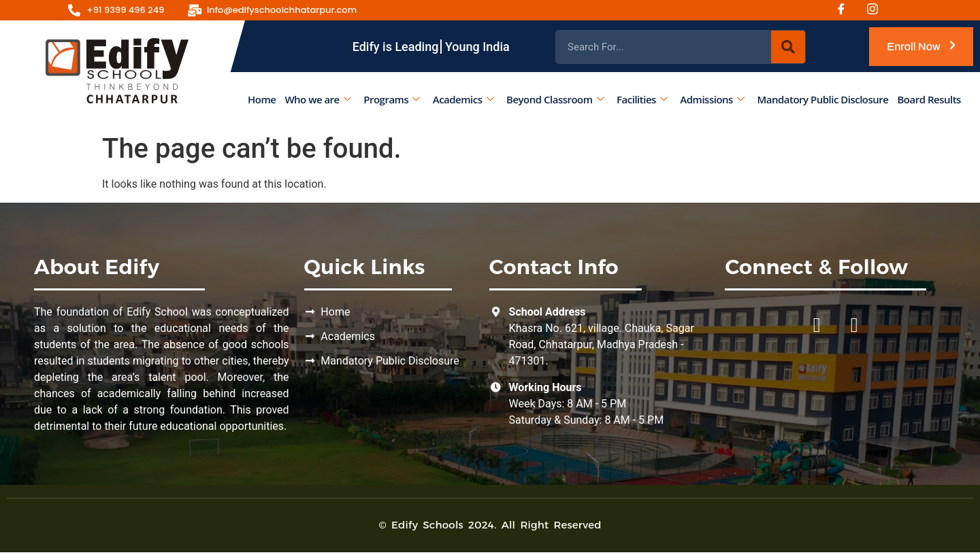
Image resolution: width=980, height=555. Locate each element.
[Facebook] (846, 10)
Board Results (929, 99)
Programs (391, 99)
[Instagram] (877, 10)
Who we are (317, 99)
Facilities (642, 99)
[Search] (788, 47)
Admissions (712, 99)
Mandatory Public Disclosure (822, 99)
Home (262, 99)
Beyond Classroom (555, 99)
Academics (463, 99)
